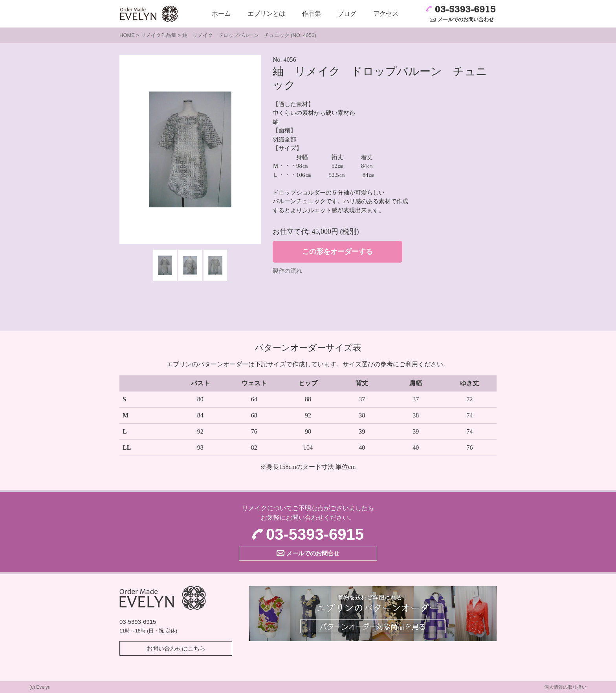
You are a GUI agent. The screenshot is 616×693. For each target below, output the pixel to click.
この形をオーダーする (337, 252)
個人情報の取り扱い (565, 687)
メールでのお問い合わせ (466, 19)
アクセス (386, 14)
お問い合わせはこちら (176, 648)
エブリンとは (266, 14)
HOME (127, 35)
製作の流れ (287, 271)
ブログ (347, 14)
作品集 (312, 14)
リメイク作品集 (159, 35)
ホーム (221, 14)
